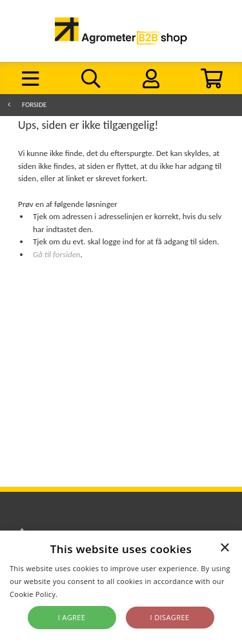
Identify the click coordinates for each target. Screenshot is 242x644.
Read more (79, 594)
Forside (34, 105)
